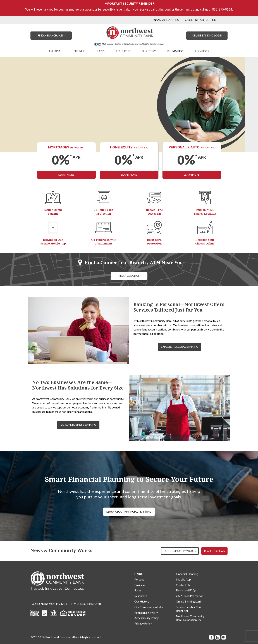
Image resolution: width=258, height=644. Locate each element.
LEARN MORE (48, 126)
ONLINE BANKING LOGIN (207, 35)
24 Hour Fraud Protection (104, 212)
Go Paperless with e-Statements (104, 242)
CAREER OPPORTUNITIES (200, 20)
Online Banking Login (189, 601)
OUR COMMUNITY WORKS (180, 551)
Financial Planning (187, 574)
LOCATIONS (202, 51)
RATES (101, 51)
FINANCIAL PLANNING (166, 20)
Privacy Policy (143, 623)
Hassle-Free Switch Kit (154, 212)
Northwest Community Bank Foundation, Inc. (190, 618)
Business (140, 585)
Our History (142, 601)
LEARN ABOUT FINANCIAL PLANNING (129, 512)
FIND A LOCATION (129, 276)
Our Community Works (149, 607)
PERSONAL (56, 51)
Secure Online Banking (53, 212)
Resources (141, 596)
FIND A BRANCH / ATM (51, 35)
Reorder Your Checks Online (205, 242)
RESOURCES (123, 51)
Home (138, 574)
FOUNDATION (175, 51)
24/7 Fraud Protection (190, 596)
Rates (138, 590)
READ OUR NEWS (214, 551)
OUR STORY (149, 51)
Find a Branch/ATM (146, 612)
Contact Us (183, 585)
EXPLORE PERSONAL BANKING (180, 347)
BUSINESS (79, 51)
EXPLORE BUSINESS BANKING (78, 425)
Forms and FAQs (186, 590)
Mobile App (183, 579)
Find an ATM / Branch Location (205, 212)
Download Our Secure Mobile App (53, 242)
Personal (140, 579)
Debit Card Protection (154, 242)
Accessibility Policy (146, 618)
